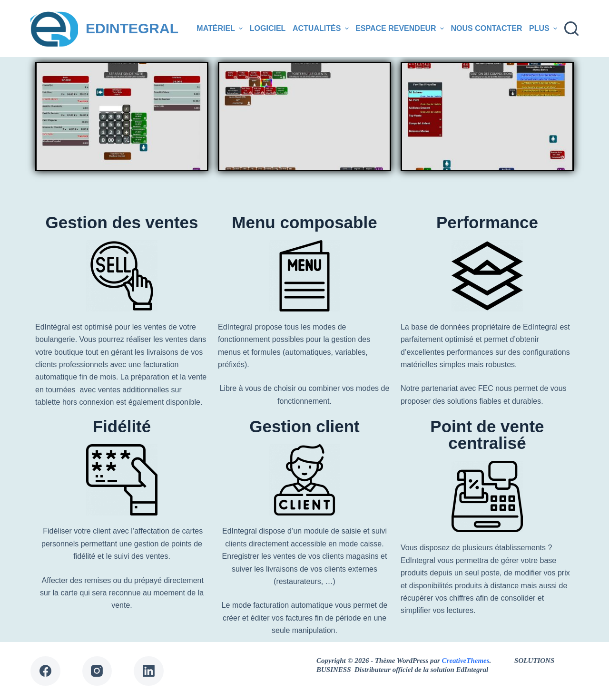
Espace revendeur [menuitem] (401, 29)
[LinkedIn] (149, 671)
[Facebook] (45, 671)
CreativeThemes (466, 661)
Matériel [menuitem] (221, 29)
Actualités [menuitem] (322, 29)
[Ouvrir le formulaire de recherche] (571, 29)
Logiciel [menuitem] (268, 28)
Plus (544, 29)
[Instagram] (97, 671)
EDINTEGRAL (132, 28)
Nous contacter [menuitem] (487, 28)
